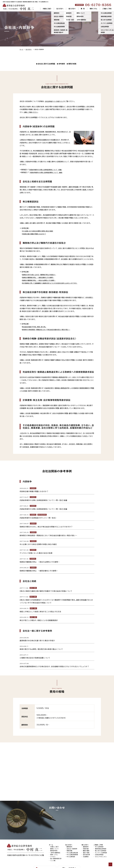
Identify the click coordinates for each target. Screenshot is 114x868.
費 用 (83, 9)
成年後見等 (86, 847)
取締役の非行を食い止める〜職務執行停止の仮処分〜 (41, 275)
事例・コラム (93, 9)
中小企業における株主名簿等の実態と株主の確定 (39, 231)
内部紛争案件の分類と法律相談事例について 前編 (47, 170)
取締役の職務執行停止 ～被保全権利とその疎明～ (40, 277)
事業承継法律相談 (101, 842)
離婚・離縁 (86, 843)
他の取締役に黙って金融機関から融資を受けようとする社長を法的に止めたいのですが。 (53, 283)
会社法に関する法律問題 (46, 64)
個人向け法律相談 (101, 843)
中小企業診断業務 (72, 847)
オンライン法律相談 (101, 845)
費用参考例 (54, 843)
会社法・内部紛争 (72, 842)
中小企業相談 (71, 849)
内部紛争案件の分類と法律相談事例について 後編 (47, 172)
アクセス (53, 849)
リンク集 (53, 853)
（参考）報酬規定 (55, 845)
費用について (55, 842)
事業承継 (70, 843)
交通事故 (86, 849)
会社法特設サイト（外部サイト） (55, 101)
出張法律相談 (99, 847)
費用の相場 (72, 64)
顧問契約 (70, 839)
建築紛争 (86, 839)
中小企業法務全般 (72, 845)
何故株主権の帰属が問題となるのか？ (35, 234)
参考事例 (62, 64)
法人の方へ (60, 9)
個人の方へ (72, 9)
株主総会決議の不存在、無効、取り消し (35, 327)
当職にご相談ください (31, 112)
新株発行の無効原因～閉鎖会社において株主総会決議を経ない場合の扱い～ (49, 330)
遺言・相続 (86, 845)
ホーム (21, 49)
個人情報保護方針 (56, 851)
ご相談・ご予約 (107, 9)
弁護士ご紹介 (47, 9)
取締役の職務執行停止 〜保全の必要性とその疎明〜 (41, 280)
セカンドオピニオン (101, 849)
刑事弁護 (86, 842)
